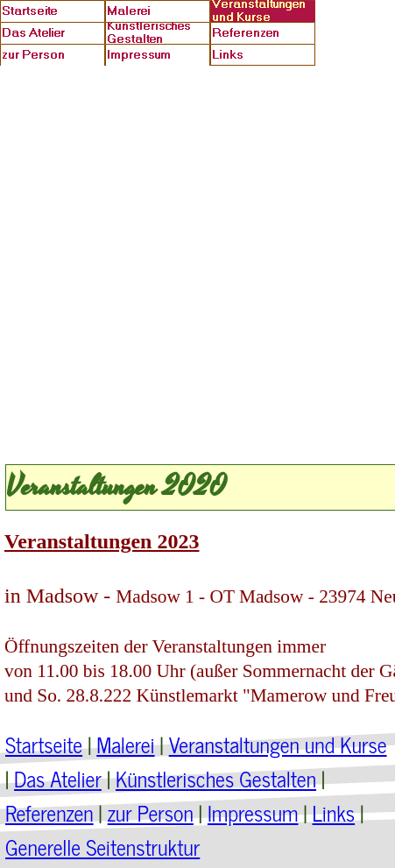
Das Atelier (58, 778)
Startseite (44, 744)
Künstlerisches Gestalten (216, 778)
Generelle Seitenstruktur (102, 847)
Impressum (253, 812)
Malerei (125, 744)
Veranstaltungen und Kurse (278, 744)
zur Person (151, 812)
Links (334, 812)
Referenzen (49, 812)
